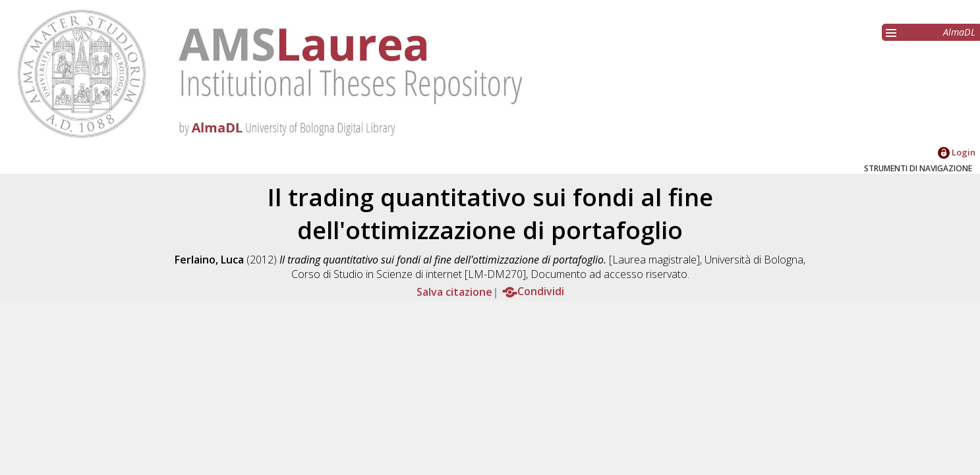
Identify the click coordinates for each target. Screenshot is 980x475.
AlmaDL (959, 32)
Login (957, 152)
